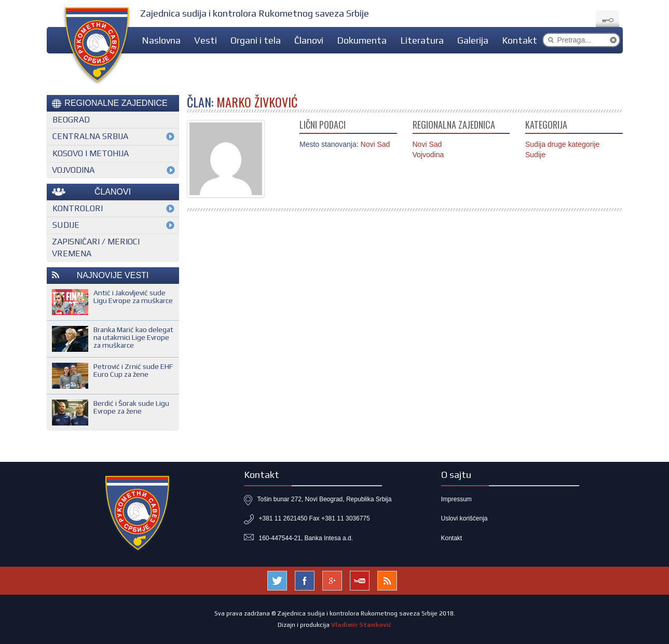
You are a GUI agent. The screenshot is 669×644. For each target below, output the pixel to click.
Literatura (422, 40)
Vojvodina (428, 155)
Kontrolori (78, 208)
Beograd (71, 120)
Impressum (456, 499)
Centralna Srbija (90, 136)
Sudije (535, 155)
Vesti (206, 40)
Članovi (309, 40)
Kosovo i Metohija (91, 153)
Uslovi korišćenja (465, 518)
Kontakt (520, 40)
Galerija (473, 40)
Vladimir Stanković (361, 625)
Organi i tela (256, 40)
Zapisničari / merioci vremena (96, 248)
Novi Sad (427, 144)
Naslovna (161, 40)
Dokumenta (362, 40)
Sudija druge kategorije (562, 144)
